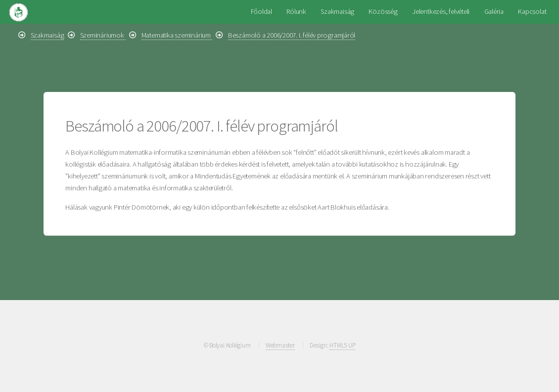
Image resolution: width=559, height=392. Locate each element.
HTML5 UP (342, 345)
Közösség (383, 11)
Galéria (494, 11)
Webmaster (280, 345)
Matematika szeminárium (177, 35)
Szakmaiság (337, 11)
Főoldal (261, 11)
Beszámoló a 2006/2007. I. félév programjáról (292, 35)
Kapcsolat (532, 11)
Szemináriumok (103, 35)
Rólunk (296, 11)
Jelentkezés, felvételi (441, 11)
